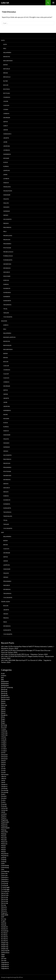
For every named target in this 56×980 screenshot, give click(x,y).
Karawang (7, 154)
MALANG (6, 439)
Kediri (6, 414)
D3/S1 (3, 40)
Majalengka (8, 191)
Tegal (5, 309)
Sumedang (7, 292)
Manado (6, 207)
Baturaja (7, 69)
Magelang (7, 187)
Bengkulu (7, 77)
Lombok (6, 179)
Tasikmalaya (8, 516)
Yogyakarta (8, 317)
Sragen (6, 492)
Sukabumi (7, 288)
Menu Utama (53, 3)
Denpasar (7, 118)
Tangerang (7, 305)
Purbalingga (8, 256)
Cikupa (6, 101)
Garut (6, 126)
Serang (6, 484)
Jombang (7, 150)
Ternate (6, 313)
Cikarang (7, 97)
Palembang (7, 227)
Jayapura (7, 146)
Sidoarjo (7, 272)
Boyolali (7, 93)
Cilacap (6, 374)
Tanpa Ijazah (6, 602)
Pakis (5, 622)
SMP (2, 532)
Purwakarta (8, 260)
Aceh (5, 44)
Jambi (5, 142)
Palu (5, 231)
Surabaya (7, 297)
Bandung (7, 57)
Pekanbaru (7, 244)
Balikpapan (7, 52)
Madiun (6, 183)
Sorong (6, 280)
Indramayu (7, 134)
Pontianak (7, 248)
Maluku (6, 203)
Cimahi (6, 109)
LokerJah (5, 3)
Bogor (6, 85)
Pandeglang (8, 236)
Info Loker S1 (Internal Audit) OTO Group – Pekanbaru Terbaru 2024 (24, 654)
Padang (6, 223)
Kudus (6, 162)
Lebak (5, 175)
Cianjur (6, 366)
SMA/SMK (4, 321)
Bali (5, 48)
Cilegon (6, 105)
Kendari (6, 158)
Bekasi (6, 73)
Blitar (6, 81)
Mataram (7, 211)
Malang (6, 199)
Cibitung (4, 731)
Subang (6, 284)
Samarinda (7, 264)
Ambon (6, 325)
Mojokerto (7, 219)
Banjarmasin (8, 61)
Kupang (6, 166)
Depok (6, 122)
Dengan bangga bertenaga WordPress (12, 977)
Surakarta (7, 301)
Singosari (7, 276)
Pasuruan (7, 240)
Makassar (7, 195)
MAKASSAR (7, 435)
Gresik (6, 130)
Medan (6, 215)
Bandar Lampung (9, 337)
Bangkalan (7, 345)
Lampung (7, 170)
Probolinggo (8, 252)
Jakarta (6, 138)
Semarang (7, 268)
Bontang (7, 89)
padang (4, 857)
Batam (6, 65)
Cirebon (6, 113)
